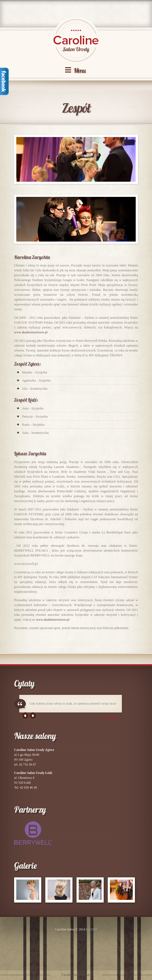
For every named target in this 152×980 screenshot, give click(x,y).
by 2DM (91, 929)
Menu (79, 70)
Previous (25, 716)
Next (33, 716)
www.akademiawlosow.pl (31, 332)
